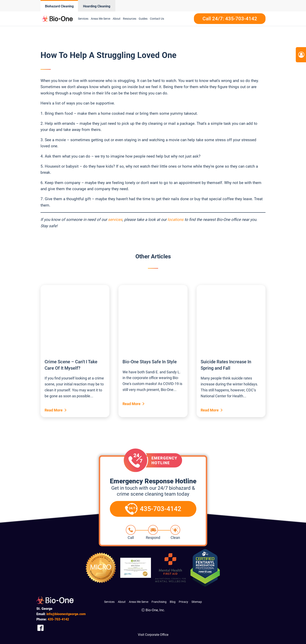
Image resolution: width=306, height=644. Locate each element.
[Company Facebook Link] (40, 628)
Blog (173, 602)
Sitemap (197, 602)
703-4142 (58, 619)
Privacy (183, 602)
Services (83, 19)
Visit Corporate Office (153, 635)
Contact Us (157, 19)
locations (175, 220)
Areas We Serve (101, 19)
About (117, 19)
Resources (130, 19)
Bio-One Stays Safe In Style (150, 362)
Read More (54, 410)
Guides (143, 19)
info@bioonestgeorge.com (66, 614)
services (115, 220)
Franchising (159, 602)
